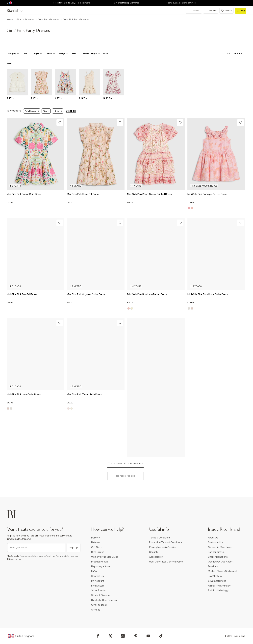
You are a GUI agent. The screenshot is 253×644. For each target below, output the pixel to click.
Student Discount (101, 595)
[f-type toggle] (26, 54)
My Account (98, 581)
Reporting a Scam (101, 566)
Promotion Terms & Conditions (166, 542)
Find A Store (98, 586)
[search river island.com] (194, 11)
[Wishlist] (60, 123)
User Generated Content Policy (166, 562)
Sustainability (215, 542)
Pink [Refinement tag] (46, 111)
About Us (213, 538)
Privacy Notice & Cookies (163, 547)
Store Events (98, 590)
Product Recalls (100, 562)
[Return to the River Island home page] (18, 11)
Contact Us (98, 576)
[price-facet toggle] (107, 54)
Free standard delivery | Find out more (72, 3)
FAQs (94, 571)
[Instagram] (123, 636)
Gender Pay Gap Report (221, 562)
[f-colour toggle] (50, 54)
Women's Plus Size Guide (105, 557)
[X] (110, 636)
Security (154, 552)
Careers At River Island (220, 547)
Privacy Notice (14, 559)
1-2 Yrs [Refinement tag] (58, 111)
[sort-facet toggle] (236, 53)
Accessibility (156, 557)
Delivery (95, 538)
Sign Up (74, 548)
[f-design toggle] (63, 54)
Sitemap (96, 610)
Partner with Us (216, 552)
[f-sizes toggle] (75, 54)
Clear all (71, 111)
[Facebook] (98, 636)
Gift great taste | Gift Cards (126, 3)
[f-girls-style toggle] (38, 54)
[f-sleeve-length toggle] (91, 54)
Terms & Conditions (160, 538)
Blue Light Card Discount (104, 600)
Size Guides (98, 552)
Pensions (213, 566)
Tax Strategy (215, 576)
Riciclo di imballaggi (218, 590)
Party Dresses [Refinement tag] (32, 111)
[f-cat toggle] (13, 54)
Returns (96, 542)
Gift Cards (97, 547)
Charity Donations (218, 557)
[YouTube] (148, 636)
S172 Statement (217, 581)
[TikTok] (161, 636)
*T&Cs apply (13, 556)
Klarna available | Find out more (181, 3)
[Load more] (126, 476)
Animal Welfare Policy (219, 586)
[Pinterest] (136, 636)
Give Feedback (99, 605)
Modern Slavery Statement (222, 571)
